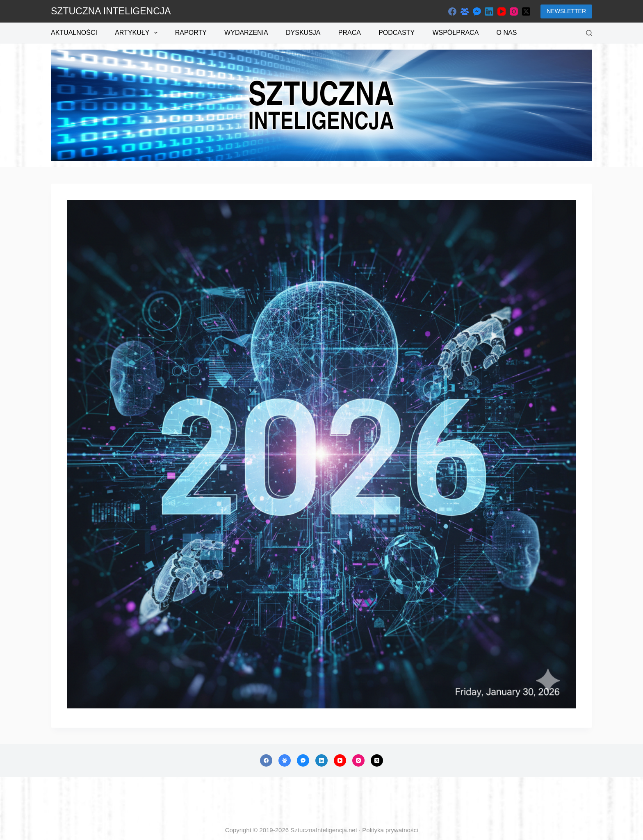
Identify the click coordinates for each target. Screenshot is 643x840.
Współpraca (455, 33)
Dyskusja (303, 33)
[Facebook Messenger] (477, 11)
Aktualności (74, 33)
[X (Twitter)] (526, 11)
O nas (507, 33)
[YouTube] (502, 11)
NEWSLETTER (566, 11)
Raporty (191, 33)
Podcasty (397, 33)
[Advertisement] (321, 801)
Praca (350, 33)
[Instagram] (514, 11)
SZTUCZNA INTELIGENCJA (111, 11)
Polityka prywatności (390, 830)
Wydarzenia (246, 33)
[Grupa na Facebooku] (465, 11)
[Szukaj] (589, 33)
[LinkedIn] (489, 11)
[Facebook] (452, 11)
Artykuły (138, 33)
